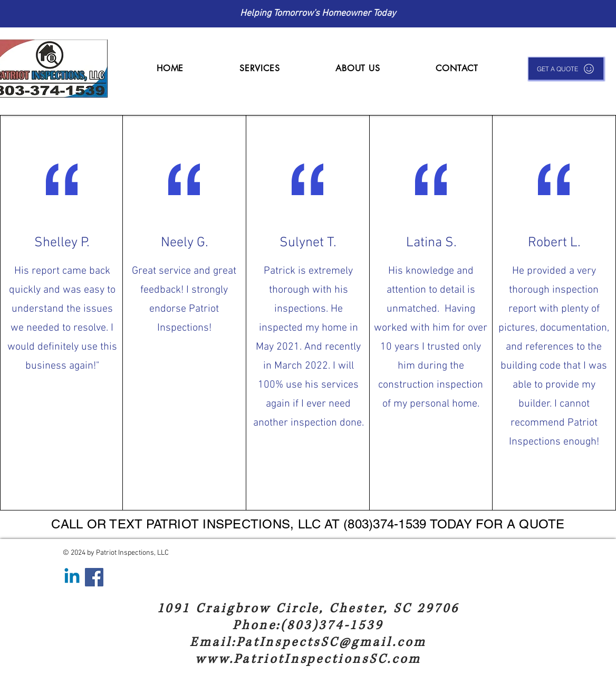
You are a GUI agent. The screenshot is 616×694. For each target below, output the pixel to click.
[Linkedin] (72, 577)
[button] (259, 68)
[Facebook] (94, 577)
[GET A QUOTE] (566, 69)
